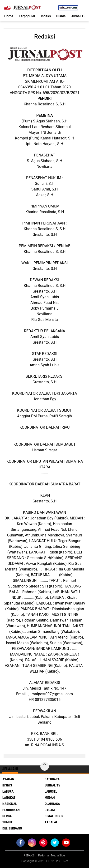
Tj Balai (51, 822)
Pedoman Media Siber (52, 855)
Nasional (10, 804)
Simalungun (54, 816)
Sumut (7, 822)
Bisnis (61, 16)
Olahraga (52, 804)
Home (9, 16)
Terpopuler (27, 16)
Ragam (50, 810)
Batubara (52, 779)
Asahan (8, 779)
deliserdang (12, 828)
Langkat (9, 798)
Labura (8, 791)
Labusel (51, 791)
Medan (50, 798)
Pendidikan (11, 810)
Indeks (46, 16)
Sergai (7, 816)
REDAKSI (29, 855)
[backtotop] (45, 766)
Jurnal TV (78, 16)
